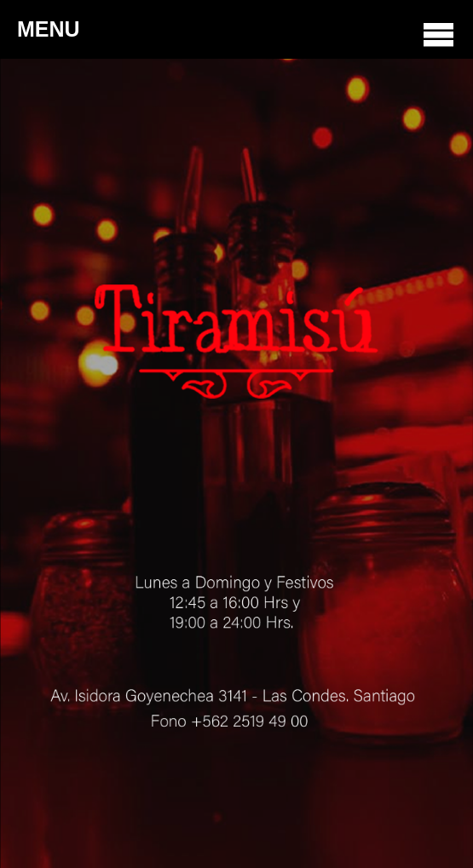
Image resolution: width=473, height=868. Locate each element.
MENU (236, 34)
